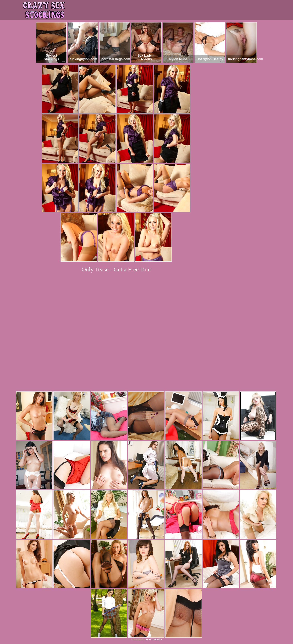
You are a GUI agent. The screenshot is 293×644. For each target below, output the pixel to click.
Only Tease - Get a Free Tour (117, 269)
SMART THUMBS (154, 585)
